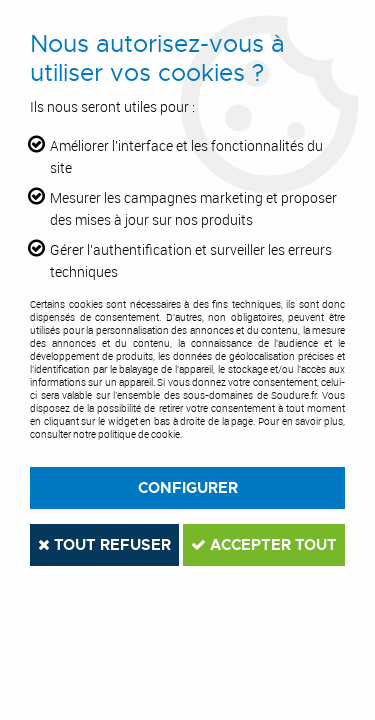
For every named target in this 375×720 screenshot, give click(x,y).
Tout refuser (104, 545)
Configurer (188, 488)
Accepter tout (264, 545)
